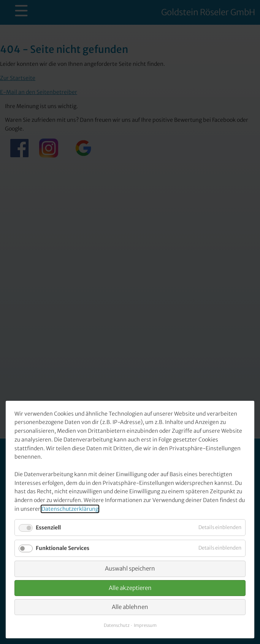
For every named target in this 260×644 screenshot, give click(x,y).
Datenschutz (117, 625)
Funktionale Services (63, 548)
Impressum (145, 625)
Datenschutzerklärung (70, 509)
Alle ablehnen (130, 607)
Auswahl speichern (130, 568)
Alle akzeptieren (130, 588)
